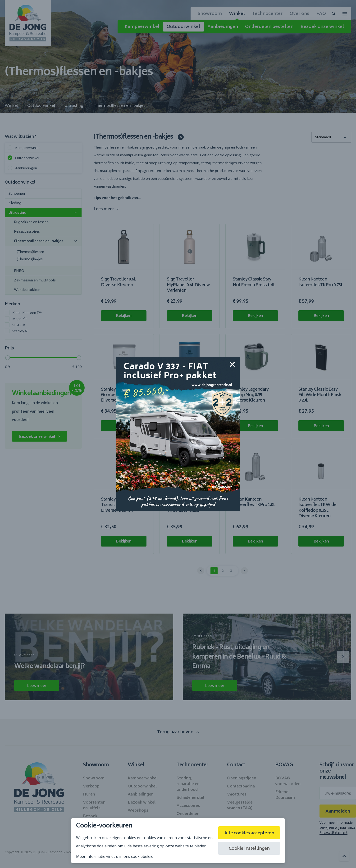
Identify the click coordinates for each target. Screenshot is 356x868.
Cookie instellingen (249, 849)
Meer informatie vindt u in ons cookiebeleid (115, 856)
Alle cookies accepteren (249, 833)
